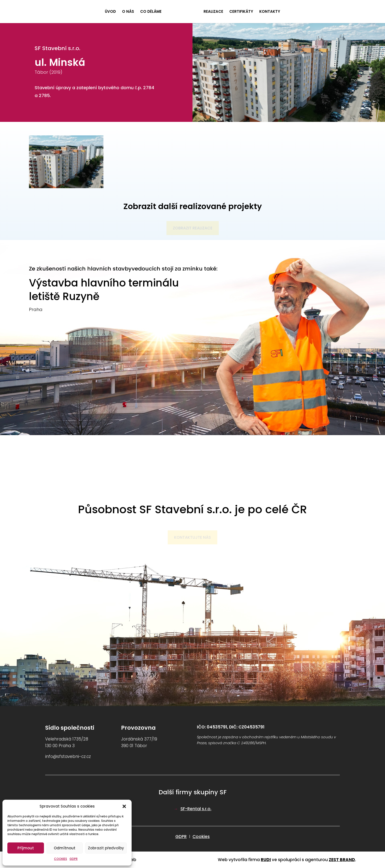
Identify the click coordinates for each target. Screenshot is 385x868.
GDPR (74, 859)
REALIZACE (213, 12)
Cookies (201, 837)
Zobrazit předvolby (106, 848)
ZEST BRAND (342, 860)
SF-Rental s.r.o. (196, 809)
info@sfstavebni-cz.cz (68, 756)
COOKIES (61, 859)
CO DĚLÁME (151, 12)
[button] (124, 806)
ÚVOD (110, 12)
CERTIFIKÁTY (241, 12)
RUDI (266, 860)
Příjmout (26, 848)
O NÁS (128, 12)
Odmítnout (65, 848)
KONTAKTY (270, 12)
